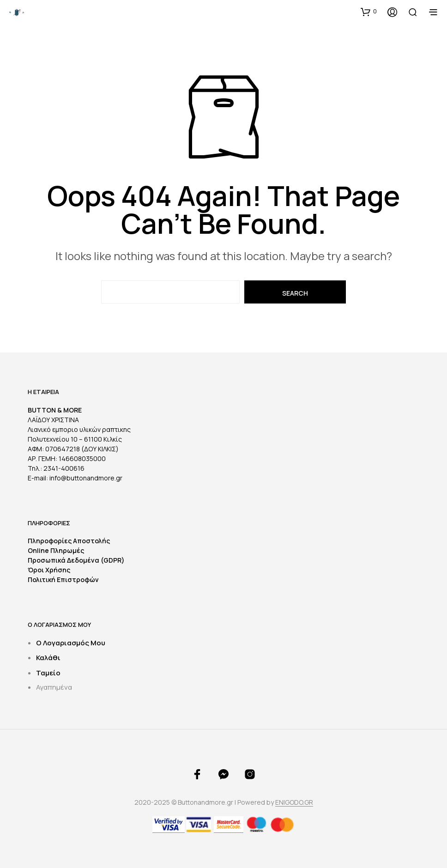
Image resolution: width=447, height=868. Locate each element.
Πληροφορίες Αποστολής (69, 541)
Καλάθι (48, 658)
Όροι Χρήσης (49, 570)
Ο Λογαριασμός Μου (71, 643)
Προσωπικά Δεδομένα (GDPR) (76, 560)
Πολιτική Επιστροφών (63, 580)
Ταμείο (48, 673)
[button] (369, 12)
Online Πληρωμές (56, 550)
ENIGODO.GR (294, 802)
